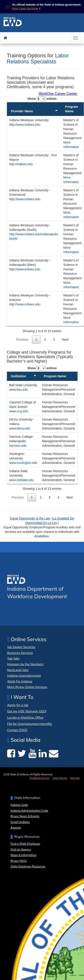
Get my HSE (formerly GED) (27, 711)
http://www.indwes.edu (25, 125)
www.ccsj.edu (19, 411)
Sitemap (75, 778)
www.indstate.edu (21, 480)
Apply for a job (18, 705)
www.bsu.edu (18, 390)
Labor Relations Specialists (38, 58)
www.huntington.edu (23, 463)
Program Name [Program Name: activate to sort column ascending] (72, 109)
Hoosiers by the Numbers (25, 664)
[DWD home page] (13, 23)
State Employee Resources (28, 866)
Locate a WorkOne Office (25, 718)
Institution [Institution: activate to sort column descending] (19, 376)
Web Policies (60, 778)
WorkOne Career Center (58, 94)
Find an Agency (21, 849)
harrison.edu (18, 446)
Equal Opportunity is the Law (30, 518)
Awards (16, 828)
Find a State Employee (25, 844)
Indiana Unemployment (24, 676)
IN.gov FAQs (19, 861)
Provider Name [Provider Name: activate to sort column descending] (22, 111)
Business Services (20, 653)
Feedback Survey (40, 778)
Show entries (42, 99)
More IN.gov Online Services (27, 687)
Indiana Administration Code (29, 811)
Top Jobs (13, 658)
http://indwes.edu (21, 164)
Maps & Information (23, 855)
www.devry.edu (20, 428)
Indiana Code (19, 805)
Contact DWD (17, 730)
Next (65, 340)
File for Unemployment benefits (30, 724)
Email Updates (20, 822)
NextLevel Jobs (18, 670)
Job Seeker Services (21, 647)
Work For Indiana (20, 681)
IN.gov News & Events (25, 816)
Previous (22, 340)
